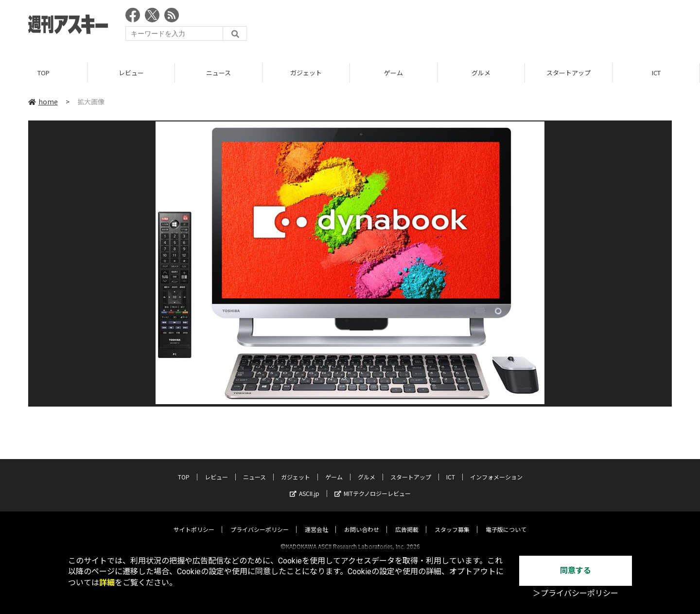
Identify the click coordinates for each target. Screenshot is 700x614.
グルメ (481, 73)
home (43, 102)
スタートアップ (569, 73)
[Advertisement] (495, 27)
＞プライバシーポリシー (576, 593)
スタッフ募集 (452, 520)
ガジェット (306, 73)
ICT (656, 73)
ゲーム (394, 73)
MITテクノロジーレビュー (373, 485)
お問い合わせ (362, 520)
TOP (44, 73)
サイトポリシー (194, 520)
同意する (576, 571)
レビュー (131, 73)
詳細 (107, 583)
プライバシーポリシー (260, 520)
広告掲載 (407, 520)
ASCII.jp (305, 485)
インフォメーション (496, 468)
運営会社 (316, 520)
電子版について (506, 520)
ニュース (219, 73)
